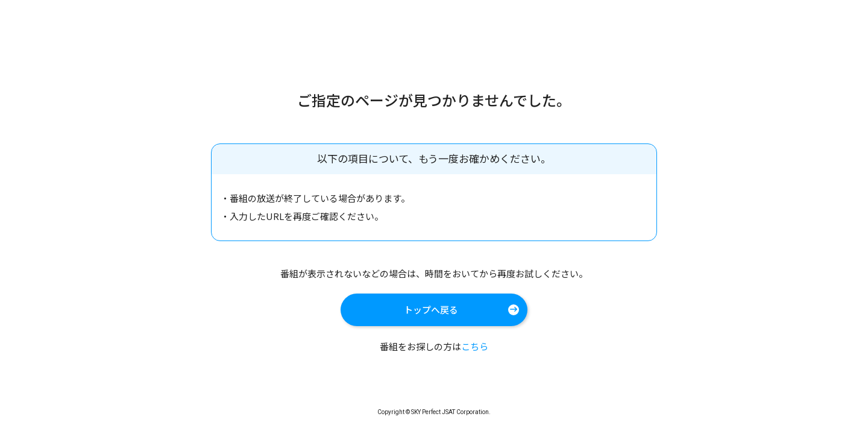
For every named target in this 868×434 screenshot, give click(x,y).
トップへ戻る (431, 310)
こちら (475, 346)
